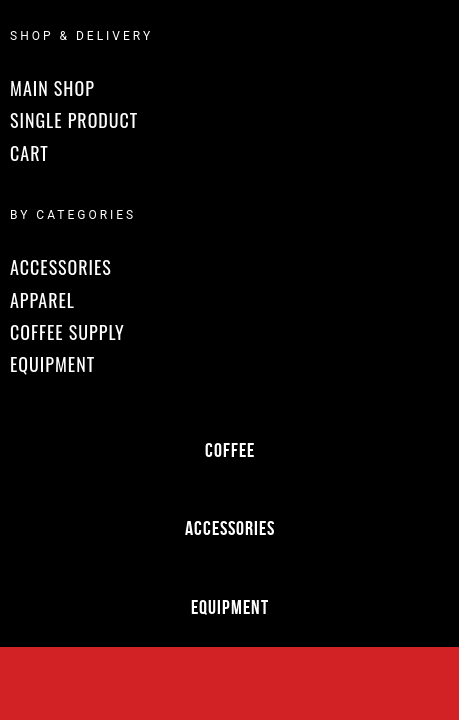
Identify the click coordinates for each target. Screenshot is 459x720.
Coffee (230, 450)
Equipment (230, 607)
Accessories (230, 528)
